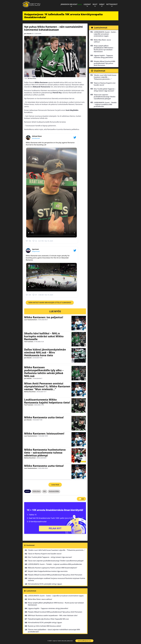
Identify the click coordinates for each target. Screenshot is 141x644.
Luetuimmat (31, 591)
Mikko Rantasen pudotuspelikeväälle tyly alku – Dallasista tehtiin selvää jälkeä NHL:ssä (44, 372)
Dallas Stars (36, 491)
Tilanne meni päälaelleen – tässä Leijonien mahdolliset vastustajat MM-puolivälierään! (54, 631)
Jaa (81, 499)
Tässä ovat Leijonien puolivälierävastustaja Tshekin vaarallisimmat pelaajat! (56, 561)
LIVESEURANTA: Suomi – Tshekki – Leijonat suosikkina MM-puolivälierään (55, 564)
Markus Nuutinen (30, 392)
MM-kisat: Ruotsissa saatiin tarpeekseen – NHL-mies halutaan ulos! (53, 615)
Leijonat (87, 4)
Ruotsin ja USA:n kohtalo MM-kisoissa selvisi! (44, 626)
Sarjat (102, 4)
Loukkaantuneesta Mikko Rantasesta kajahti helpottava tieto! (47, 401)
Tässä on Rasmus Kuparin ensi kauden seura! (45, 554)
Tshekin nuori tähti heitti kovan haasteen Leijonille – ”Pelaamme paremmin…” (57, 550)
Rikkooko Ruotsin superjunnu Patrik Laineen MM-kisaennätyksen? (52, 568)
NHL (45, 491)
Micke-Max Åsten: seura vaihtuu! (40, 599)
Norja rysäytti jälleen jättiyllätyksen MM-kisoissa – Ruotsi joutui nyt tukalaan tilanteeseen (56, 604)
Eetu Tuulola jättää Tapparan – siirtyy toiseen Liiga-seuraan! (50, 557)
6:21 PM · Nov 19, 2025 (46, 241)
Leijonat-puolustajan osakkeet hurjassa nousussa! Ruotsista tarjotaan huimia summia (56, 579)
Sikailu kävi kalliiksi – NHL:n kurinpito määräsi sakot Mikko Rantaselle (44, 336)
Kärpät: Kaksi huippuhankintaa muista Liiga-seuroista (48, 571)
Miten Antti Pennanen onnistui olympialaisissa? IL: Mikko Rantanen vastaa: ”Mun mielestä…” (47, 386)
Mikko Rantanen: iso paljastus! (44, 317)
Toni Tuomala (29, 342)
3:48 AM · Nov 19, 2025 (46, 295)
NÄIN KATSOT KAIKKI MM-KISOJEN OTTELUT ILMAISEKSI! (50, 303)
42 (35, 241)
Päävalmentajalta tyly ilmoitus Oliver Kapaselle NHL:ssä (48, 619)
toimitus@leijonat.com (84, 641)
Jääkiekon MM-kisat (71, 4)
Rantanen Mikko (54, 491)
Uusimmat (30, 545)
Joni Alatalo (28, 34)
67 (35, 295)
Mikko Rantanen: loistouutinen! (44, 433)
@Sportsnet (36, 251)
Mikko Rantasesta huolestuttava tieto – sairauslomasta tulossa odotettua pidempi (45, 453)
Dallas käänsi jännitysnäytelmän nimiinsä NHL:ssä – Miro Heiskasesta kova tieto (45, 352)
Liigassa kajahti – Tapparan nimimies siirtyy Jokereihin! (48, 608)
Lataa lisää (55, 485)
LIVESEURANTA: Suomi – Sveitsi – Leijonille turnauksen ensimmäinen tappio (56, 596)
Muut (95, 4)
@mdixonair (36, 138)
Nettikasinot (112, 4)
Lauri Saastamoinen (31, 320)
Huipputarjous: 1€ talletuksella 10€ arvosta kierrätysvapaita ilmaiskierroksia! (63, 16)
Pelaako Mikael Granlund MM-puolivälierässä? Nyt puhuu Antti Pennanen (55, 575)
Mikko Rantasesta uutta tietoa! (44, 417)
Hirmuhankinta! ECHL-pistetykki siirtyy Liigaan (45, 584)
